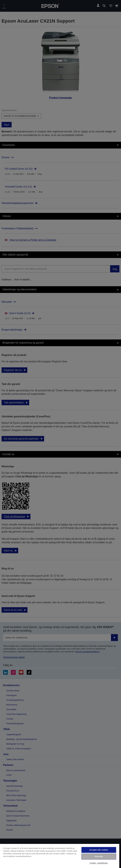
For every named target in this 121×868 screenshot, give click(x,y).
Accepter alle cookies (99, 850)
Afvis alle (99, 856)
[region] (60, 856)
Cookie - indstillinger (99, 863)
